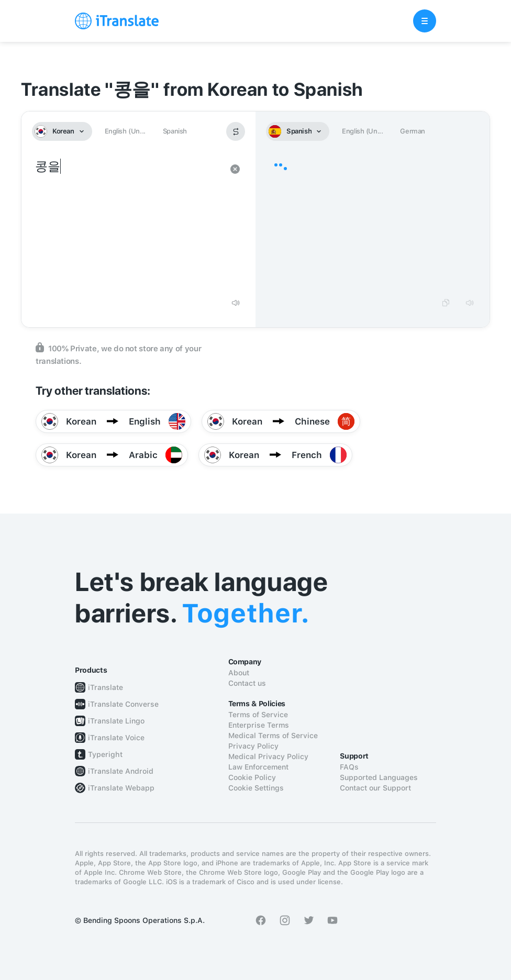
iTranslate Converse (123, 704)
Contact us (247, 683)
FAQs (349, 767)
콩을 (128, 224)
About (239, 673)
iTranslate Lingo (116, 721)
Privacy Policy (253, 746)
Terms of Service (258, 715)
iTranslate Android (121, 771)
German (413, 131)
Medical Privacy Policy (268, 756)
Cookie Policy (252, 777)
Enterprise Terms (259, 725)
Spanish (175, 131)
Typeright (105, 754)
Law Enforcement (258, 767)
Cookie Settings (256, 788)
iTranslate (105, 687)
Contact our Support (375, 788)
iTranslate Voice (116, 738)
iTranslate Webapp (121, 788)
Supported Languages (379, 777)
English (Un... (125, 131)
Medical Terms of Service (273, 736)
